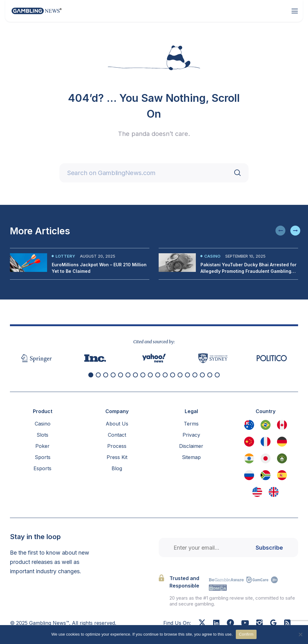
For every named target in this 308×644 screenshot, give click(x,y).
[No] (300, 634)
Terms (191, 424)
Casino (212, 256)
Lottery (65, 256)
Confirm (246, 634)
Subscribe (269, 548)
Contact (117, 435)
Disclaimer (191, 446)
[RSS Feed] (287, 624)
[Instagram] (260, 624)
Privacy (191, 435)
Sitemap (191, 457)
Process (117, 446)
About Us (117, 424)
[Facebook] (230, 624)
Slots (42, 435)
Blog (117, 468)
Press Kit (117, 457)
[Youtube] (245, 624)
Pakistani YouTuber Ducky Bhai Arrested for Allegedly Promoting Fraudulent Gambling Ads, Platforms (249, 271)
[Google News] (273, 624)
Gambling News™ (49, 623)
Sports (43, 457)
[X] (202, 624)
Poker (42, 446)
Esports (42, 468)
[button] (280, 231)
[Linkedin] (216, 623)
